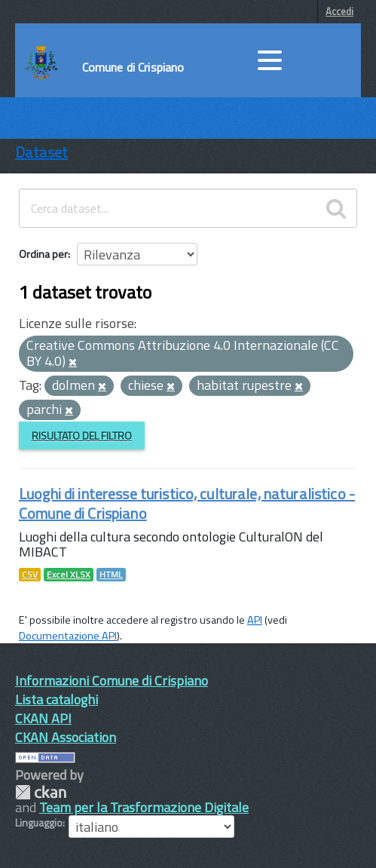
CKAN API (43, 718)
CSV (30, 575)
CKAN (41, 792)
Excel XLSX (69, 575)
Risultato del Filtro (82, 436)
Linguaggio (39, 823)
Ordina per (43, 254)
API (255, 620)
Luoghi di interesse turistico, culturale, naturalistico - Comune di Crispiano (187, 503)
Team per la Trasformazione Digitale (144, 807)
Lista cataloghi (57, 699)
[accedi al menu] (270, 60)
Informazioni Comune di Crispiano (112, 681)
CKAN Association (66, 737)
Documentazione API (68, 636)
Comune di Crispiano (133, 67)
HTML (111, 575)
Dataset (41, 152)
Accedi (339, 11)
